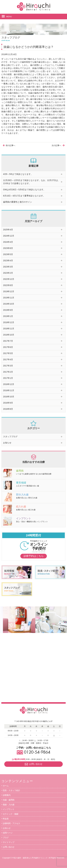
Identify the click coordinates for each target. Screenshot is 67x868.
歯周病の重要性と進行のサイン (18, 202)
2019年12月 (9, 291)
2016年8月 (8, 409)
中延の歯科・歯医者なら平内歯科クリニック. (30, 858)
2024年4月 (8, 242)
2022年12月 (9, 279)
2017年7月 (8, 341)
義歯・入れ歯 (9, 805)
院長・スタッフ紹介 (11, 790)
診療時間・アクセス (11, 823)
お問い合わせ (9, 847)
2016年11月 (9, 390)
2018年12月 (9, 322)
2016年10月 (9, 397)
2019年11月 (9, 298)
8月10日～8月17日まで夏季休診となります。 (24, 196)
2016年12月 (9, 384)
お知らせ (7, 443)
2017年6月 (8, 347)
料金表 (6, 819)
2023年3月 (8, 267)
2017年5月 (8, 353)
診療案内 (7, 795)
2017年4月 (8, 359)
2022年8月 (8, 285)
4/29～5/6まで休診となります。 (18, 174)
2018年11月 (9, 329)
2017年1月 (8, 378)
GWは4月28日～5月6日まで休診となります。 (24, 190)
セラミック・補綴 (10, 814)
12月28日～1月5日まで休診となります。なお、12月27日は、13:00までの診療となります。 (32, 182)
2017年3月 (8, 366)
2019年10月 (9, 304)
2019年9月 (8, 310)
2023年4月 (8, 261)
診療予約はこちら (34, 556)
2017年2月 (8, 372)
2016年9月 (8, 403)
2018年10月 (9, 335)
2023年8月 (8, 248)
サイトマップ (9, 842)
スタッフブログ (10, 437)
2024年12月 (9, 236)
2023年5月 (8, 254)
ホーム (6, 786)
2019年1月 (8, 316)
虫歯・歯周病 (9, 800)
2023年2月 (8, 273)
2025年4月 (8, 230)
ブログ (6, 838)
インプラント (9, 809)
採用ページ (8, 833)
